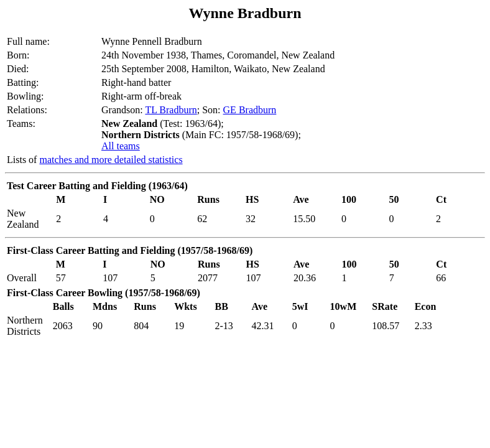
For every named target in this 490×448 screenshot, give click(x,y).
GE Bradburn (250, 110)
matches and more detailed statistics (111, 160)
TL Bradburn (171, 110)
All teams (121, 146)
